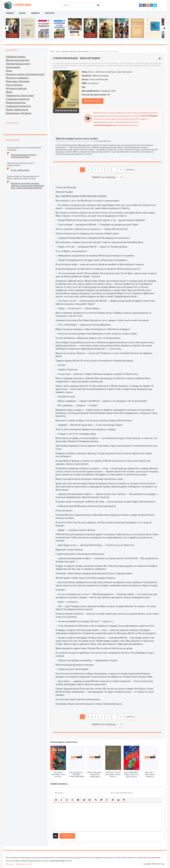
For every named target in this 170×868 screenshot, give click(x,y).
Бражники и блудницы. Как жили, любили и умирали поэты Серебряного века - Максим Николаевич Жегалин (28, 185)
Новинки (35, 13)
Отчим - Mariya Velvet (20, 170)
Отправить (67, 836)
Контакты (50, 13)
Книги (91, 72)
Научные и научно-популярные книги (25, 74)
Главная (10, 13)
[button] (56, 800)
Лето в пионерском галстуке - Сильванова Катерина (24, 156)
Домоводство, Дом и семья (20, 95)
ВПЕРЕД (130, 170)
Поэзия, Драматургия (17, 109)
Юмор (9, 92)
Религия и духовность (17, 78)
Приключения (13, 67)
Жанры (22, 13)
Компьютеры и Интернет (19, 113)
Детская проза (125, 72)
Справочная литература (18, 106)
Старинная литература (18, 99)
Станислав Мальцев (98, 79)
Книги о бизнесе (14, 85)
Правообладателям (24, 864)
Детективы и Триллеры (18, 81)
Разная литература (16, 102)
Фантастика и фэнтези (17, 60)
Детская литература (106, 72)
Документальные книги (18, 64)
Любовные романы (16, 56)
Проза (9, 71)
